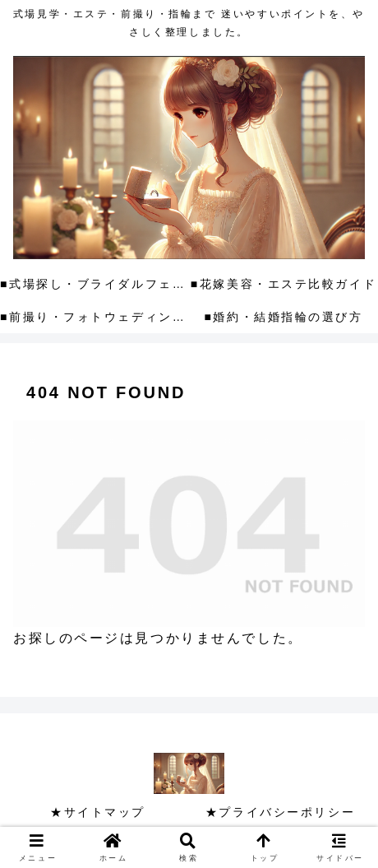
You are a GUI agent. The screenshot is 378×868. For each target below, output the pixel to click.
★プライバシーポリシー (280, 812)
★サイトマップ (98, 812)
